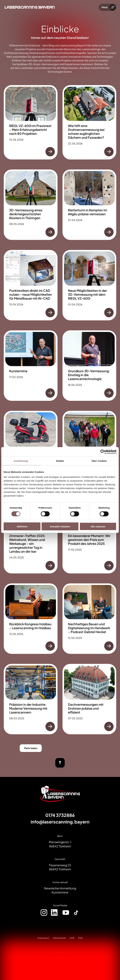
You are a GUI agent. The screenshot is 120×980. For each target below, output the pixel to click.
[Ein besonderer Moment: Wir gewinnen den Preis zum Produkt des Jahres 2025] (89, 534)
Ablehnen (22, 526)
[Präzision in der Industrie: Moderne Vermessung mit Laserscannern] (31, 699)
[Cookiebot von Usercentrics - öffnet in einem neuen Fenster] (103, 452)
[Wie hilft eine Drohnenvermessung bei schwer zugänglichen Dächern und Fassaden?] (89, 122)
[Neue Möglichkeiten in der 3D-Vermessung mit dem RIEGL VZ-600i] (89, 285)
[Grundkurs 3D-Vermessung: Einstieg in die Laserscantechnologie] (89, 366)
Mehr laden (31, 748)
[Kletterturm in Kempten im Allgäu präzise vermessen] (89, 205)
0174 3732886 (60, 815)
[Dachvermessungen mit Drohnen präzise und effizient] (89, 699)
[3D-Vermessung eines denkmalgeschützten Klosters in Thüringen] (31, 205)
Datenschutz (59, 938)
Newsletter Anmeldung (60, 888)
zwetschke (66, 952)
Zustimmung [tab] (21, 461)
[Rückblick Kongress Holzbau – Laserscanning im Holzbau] (31, 619)
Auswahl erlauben (60, 526)
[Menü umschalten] (113, 7)
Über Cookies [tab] (99, 461)
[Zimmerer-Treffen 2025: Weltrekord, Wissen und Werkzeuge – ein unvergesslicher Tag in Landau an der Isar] (31, 534)
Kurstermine (60, 892)
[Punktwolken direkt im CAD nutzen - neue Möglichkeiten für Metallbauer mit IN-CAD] (31, 285)
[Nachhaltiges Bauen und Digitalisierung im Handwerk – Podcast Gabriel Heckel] (89, 619)
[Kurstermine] (31, 366)
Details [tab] (60, 461)
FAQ (80, 938)
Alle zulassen (98, 526)
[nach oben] (60, 763)
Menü (105, 7)
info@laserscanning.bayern (60, 822)
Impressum (43, 938)
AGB (72, 938)
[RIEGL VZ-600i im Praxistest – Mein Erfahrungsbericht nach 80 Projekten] (31, 122)
